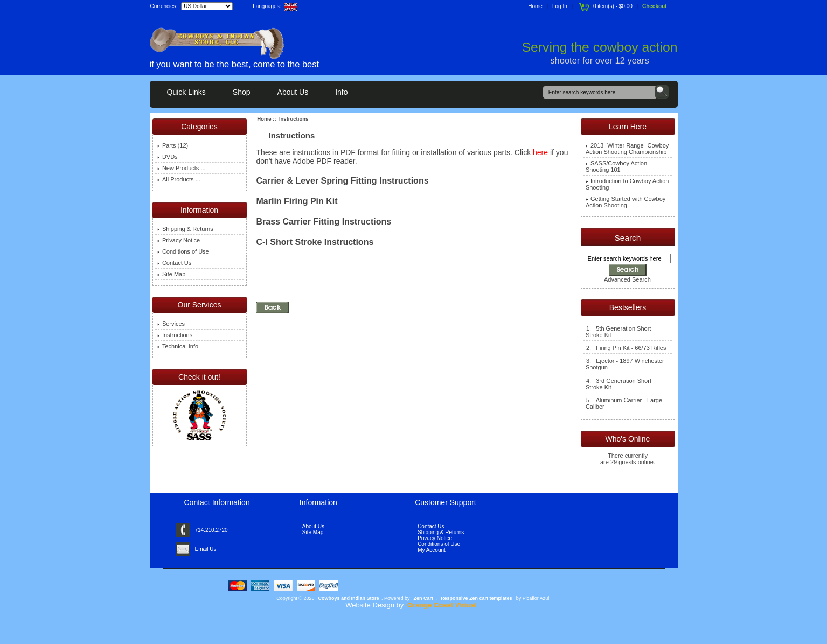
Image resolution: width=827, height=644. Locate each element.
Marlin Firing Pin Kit (297, 201)
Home (535, 6)
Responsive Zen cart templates (477, 598)
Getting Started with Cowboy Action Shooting (626, 202)
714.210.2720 (211, 530)
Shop (242, 92)
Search (628, 238)
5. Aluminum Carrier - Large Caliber (624, 403)
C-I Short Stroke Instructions (315, 242)
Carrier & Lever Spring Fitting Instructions (343, 181)
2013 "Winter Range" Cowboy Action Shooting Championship (627, 149)
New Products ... (182, 168)
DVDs (168, 157)
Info (341, 92)
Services (171, 324)
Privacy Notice (179, 240)
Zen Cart (424, 598)
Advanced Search (627, 279)
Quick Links (186, 92)
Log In (560, 6)
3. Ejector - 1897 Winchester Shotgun (625, 364)
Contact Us (174, 263)
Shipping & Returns (185, 229)
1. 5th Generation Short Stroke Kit (618, 332)
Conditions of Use (183, 251)
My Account (432, 550)
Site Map (171, 274)
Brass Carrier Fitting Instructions (324, 222)
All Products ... (179, 179)
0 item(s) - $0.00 (605, 6)
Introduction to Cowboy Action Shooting (627, 184)
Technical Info (178, 346)
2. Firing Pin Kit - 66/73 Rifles (626, 348)
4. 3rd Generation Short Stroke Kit (618, 384)
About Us (293, 92)
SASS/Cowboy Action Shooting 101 (616, 166)
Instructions (175, 335)
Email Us (206, 549)
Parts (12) (173, 145)
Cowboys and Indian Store (349, 598)
